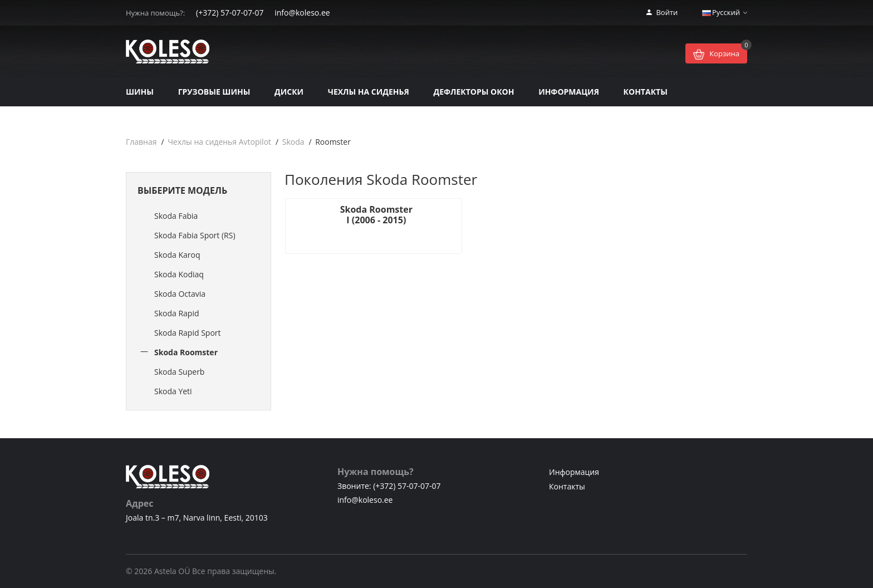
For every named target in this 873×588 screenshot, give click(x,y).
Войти (662, 12)
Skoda (293, 142)
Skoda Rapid (177, 313)
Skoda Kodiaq (179, 274)
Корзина (716, 54)
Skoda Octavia (180, 294)
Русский (725, 12)
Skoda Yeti (173, 391)
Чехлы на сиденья (369, 92)
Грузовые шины (214, 92)
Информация (569, 92)
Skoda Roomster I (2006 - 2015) (360, 215)
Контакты (646, 92)
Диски (289, 92)
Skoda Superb (179, 372)
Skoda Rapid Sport (188, 333)
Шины (140, 92)
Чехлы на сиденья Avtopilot (219, 142)
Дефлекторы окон (474, 92)
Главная (141, 142)
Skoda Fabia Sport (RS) (195, 235)
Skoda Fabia (176, 216)
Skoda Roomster (186, 352)
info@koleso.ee (302, 13)
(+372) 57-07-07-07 (230, 13)
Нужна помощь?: (155, 13)
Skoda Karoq (177, 255)
